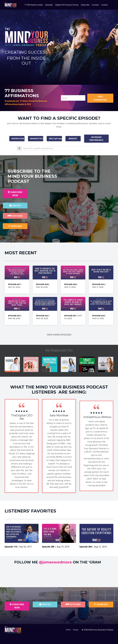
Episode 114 (11, 547)
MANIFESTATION (37, 139)
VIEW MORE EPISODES (59, 335)
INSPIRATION (18, 139)
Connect (96, 5)
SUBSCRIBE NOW (15, 194)
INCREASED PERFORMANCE (96, 139)
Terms (68, 631)
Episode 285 (48, 547)
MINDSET (73, 139)
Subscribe (85, 5)
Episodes (49, 5)
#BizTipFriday (55, 139)
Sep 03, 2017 (26, 547)
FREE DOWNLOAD (100, 98)
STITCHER (15, 216)
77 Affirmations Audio (33, 5)
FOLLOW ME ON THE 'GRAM (57, 563)
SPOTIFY (15, 206)
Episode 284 (86, 547)
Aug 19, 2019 (63, 547)
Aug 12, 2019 (100, 547)
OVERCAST (15, 226)
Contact (105, 5)
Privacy (76, 631)
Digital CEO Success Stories (67, 5)
